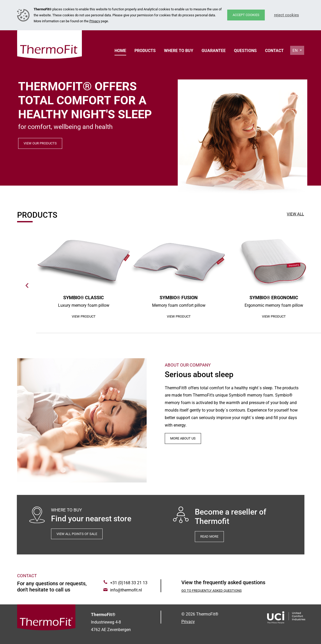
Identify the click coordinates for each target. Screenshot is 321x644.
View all (295, 214)
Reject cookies (287, 15)
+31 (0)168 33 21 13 (129, 583)
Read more (209, 536)
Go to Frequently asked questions (212, 591)
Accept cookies (246, 15)
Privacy (95, 21)
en (296, 50)
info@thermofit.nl (126, 590)
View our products (40, 143)
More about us (183, 438)
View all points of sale (77, 534)
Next (27, 286)
